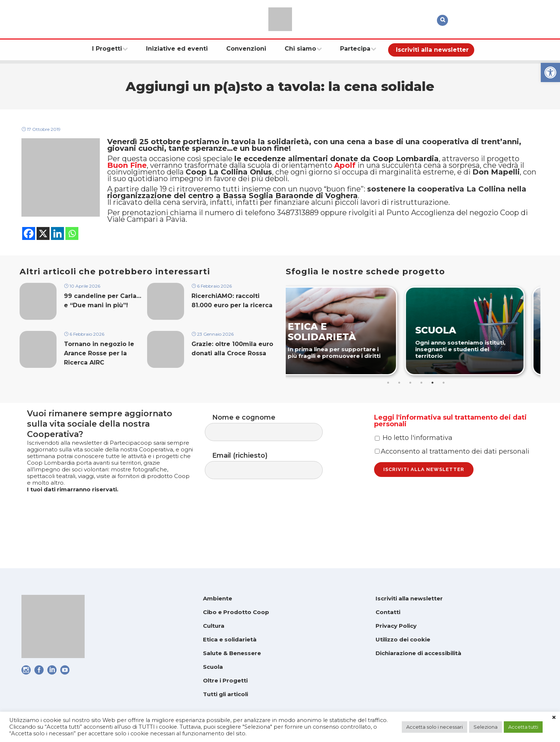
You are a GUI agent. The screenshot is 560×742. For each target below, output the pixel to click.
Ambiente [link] (218, 598)
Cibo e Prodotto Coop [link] (236, 612)
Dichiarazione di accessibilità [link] (418, 653)
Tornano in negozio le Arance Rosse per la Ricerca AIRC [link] (99, 382)
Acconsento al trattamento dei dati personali (452, 493)
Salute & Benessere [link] (232, 653)
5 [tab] (433, 409)
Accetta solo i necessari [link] (435, 727)
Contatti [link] (388, 612)
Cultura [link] (214, 626)
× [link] (554, 718)
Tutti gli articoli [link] (225, 694)
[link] (550, 72)
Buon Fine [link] (127, 179)
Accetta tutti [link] (523, 727)
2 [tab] (400, 409)
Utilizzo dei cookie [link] (403, 639)
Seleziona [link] (486, 727)
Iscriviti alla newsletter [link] (409, 598)
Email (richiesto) (271, 497)
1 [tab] (389, 409)
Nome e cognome (271, 456)
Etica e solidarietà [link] (230, 639)
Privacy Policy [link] (396, 626)
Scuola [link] (213, 667)
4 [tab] (422, 409)
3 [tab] (411, 409)
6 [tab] (444, 409)
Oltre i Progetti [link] (225, 680)
